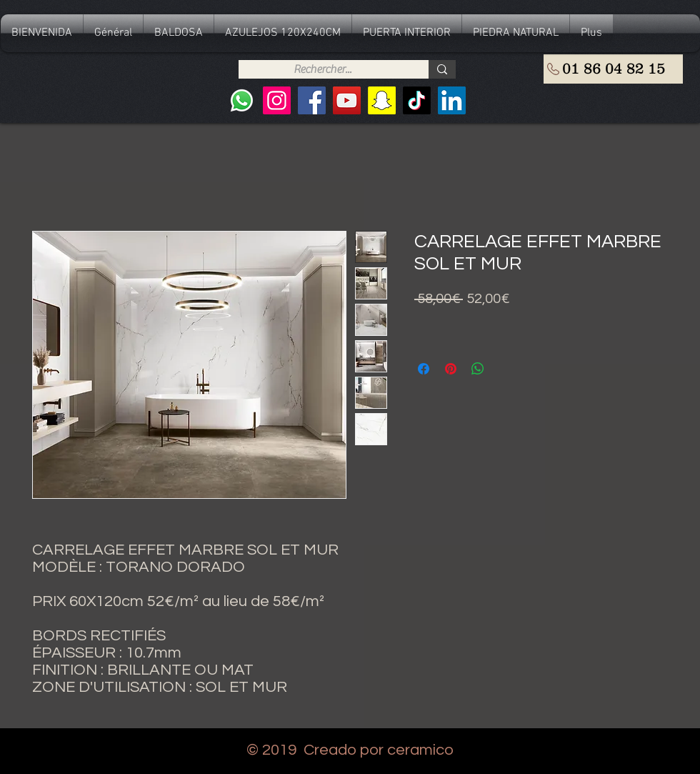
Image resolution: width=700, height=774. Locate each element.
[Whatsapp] (242, 100)
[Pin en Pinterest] (451, 369)
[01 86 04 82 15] (613, 69)
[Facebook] (312, 100)
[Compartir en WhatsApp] (478, 369)
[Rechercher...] (322, 69)
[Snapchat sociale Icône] (382, 100)
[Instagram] (277, 100)
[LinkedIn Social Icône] (452, 100)
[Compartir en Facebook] (424, 369)
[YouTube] (347, 100)
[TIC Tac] (417, 100)
